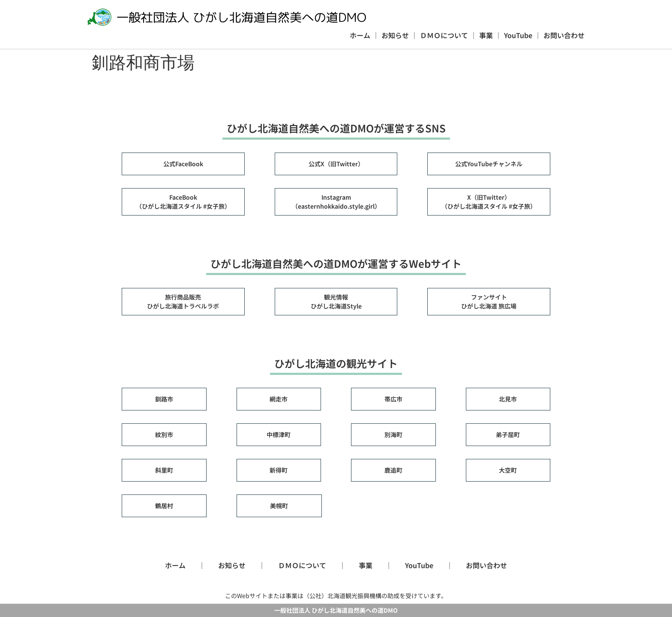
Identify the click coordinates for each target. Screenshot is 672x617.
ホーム (360, 35)
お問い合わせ (564, 35)
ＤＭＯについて (444, 35)
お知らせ (395, 35)
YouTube (518, 35)
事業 (486, 35)
